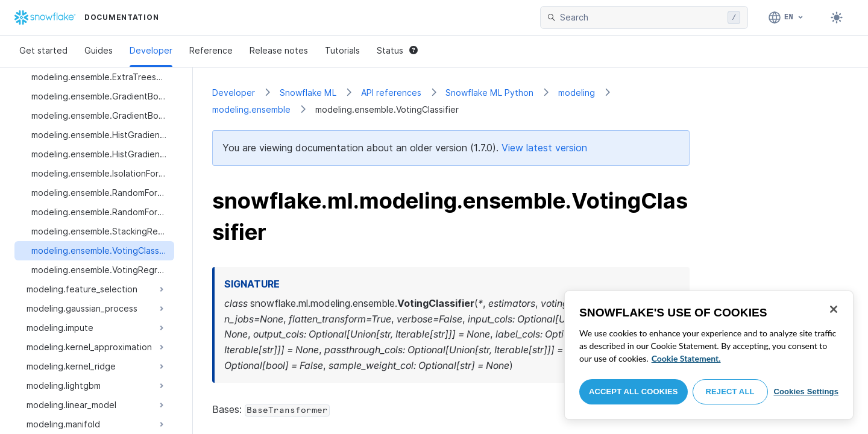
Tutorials (342, 50)
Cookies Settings (806, 392)
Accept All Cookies (634, 392)
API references (391, 93)
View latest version (544, 148)
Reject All (730, 392)
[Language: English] (786, 17)
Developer (151, 50)
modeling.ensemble (251, 109)
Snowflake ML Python (489, 93)
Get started (43, 50)
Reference (211, 50)
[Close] (834, 309)
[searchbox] (641, 17)
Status (397, 50)
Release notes (279, 50)
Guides (99, 50)
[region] (709, 355)
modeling (577, 93)
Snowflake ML (308, 93)
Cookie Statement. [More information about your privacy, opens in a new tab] (686, 358)
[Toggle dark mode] (837, 17)
